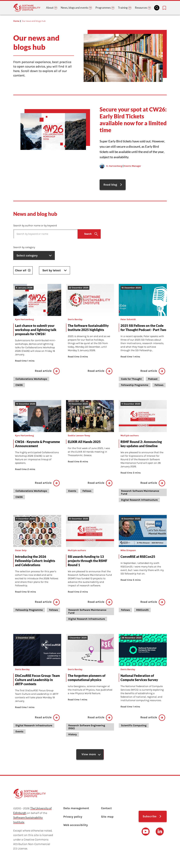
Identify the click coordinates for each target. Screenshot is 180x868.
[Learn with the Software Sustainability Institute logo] (27, 8)
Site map (107, 818)
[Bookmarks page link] (164, 8)
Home (16, 21)
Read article (47, 372)
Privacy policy (73, 818)
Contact (106, 809)
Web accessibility (76, 827)
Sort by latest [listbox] (55, 271)
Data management (76, 809)
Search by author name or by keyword (35, 226)
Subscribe (150, 818)
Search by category (24, 248)
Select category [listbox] (35, 256)
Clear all (23, 271)
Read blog (110, 185)
